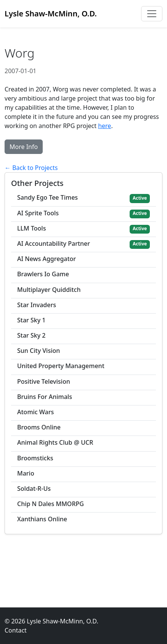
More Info (24, 147)
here (104, 126)
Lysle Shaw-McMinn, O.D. (51, 14)
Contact (16, 630)
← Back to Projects (31, 168)
